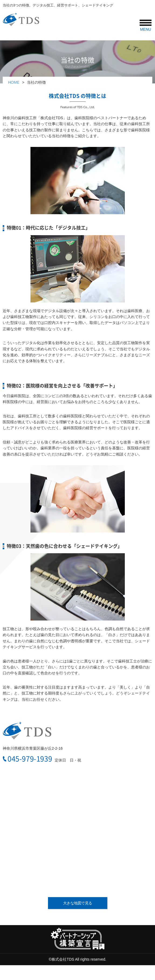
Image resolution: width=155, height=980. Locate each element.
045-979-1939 (30, 759)
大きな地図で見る (78, 903)
